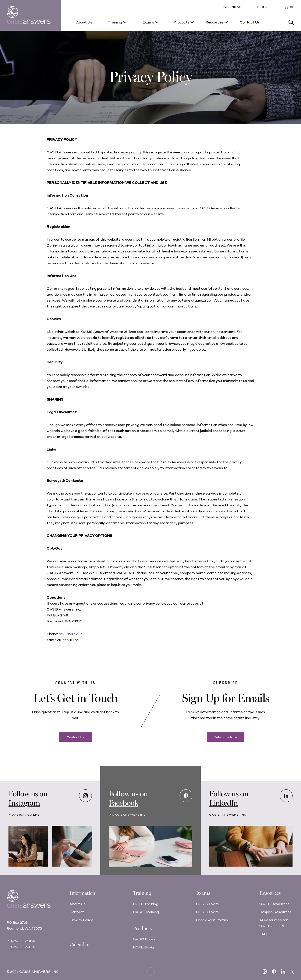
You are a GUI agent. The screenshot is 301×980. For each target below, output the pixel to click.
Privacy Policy (81, 920)
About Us (77, 904)
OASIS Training (146, 912)
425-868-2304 (71, 634)
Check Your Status (212, 920)
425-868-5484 (23, 947)
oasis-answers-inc (228, 815)
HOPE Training (146, 904)
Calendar (232, 7)
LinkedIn (224, 803)
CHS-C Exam (207, 912)
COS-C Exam (207, 904)
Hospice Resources (275, 912)
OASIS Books (144, 939)
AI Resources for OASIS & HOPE (273, 923)
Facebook (123, 803)
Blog (262, 7)
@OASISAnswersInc (127, 815)
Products (142, 928)
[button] (291, 22)
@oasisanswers (24, 815)
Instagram (24, 803)
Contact (77, 912)
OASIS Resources (274, 904)
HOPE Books (144, 947)
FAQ (263, 934)
